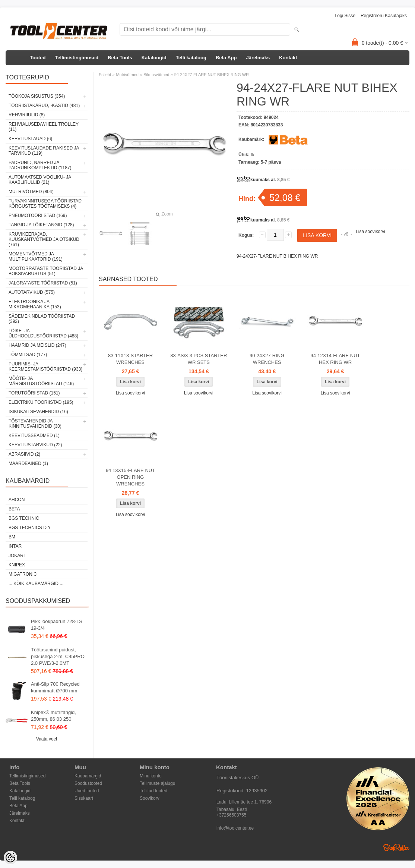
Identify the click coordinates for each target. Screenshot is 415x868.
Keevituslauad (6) (30, 139)
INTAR (15, 546)
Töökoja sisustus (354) (37, 96)
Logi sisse (345, 16)
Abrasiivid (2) (24, 454)
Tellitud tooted (153, 791)
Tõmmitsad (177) (28, 355)
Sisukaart (84, 798)
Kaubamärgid (88, 776)
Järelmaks (258, 58)
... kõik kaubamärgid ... (36, 584)
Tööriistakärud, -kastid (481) (44, 106)
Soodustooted (88, 783)
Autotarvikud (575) (32, 292)
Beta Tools (120, 58)
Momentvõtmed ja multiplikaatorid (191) (36, 257)
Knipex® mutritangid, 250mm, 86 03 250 (53, 716)
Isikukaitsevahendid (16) (38, 412)
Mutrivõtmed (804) (31, 192)
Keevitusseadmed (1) (34, 435)
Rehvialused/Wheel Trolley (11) (44, 127)
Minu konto (151, 776)
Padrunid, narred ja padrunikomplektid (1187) (40, 165)
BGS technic (24, 518)
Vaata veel (47, 739)
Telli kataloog (191, 58)
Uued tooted (87, 791)
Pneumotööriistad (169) (38, 216)
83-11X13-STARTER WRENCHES (130, 359)
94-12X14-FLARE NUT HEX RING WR (335, 359)
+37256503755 (231, 815)
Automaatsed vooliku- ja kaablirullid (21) (40, 180)
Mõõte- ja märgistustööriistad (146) (41, 381)
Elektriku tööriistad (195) (41, 402)
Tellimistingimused (77, 58)
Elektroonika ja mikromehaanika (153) (35, 304)
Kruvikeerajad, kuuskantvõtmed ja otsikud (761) (44, 239)
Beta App (226, 58)
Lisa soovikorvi (370, 232)
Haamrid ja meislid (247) (37, 345)
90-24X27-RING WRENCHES (267, 359)
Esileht (105, 75)
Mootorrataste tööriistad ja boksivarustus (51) (46, 271)
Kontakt (288, 58)
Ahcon (17, 500)
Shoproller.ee (396, 847)
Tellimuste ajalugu (157, 783)
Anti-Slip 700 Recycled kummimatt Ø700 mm (55, 687)
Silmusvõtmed (156, 75)
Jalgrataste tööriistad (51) (43, 283)
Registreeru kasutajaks (384, 16)
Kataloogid (154, 58)
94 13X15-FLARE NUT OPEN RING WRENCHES (130, 477)
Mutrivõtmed (127, 75)
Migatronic (23, 574)
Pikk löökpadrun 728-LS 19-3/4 (57, 625)
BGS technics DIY (30, 528)
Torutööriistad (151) (34, 393)
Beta (14, 509)
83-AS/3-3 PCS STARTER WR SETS (199, 359)
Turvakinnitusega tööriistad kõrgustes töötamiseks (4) (45, 204)
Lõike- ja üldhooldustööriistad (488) (43, 333)
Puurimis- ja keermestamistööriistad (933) (45, 367)
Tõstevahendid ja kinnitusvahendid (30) (35, 424)
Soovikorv (150, 798)
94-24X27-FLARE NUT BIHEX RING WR (212, 75)
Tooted (38, 58)
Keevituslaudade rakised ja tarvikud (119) (44, 151)
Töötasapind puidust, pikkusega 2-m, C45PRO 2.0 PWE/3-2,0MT (58, 656)
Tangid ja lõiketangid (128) (41, 225)
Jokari (17, 556)
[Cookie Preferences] (10, 858)
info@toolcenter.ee (235, 828)
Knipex (17, 565)
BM (12, 537)
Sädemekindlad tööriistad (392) (42, 319)
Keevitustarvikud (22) (35, 445)
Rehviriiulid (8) (27, 115)
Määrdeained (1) (28, 463)
